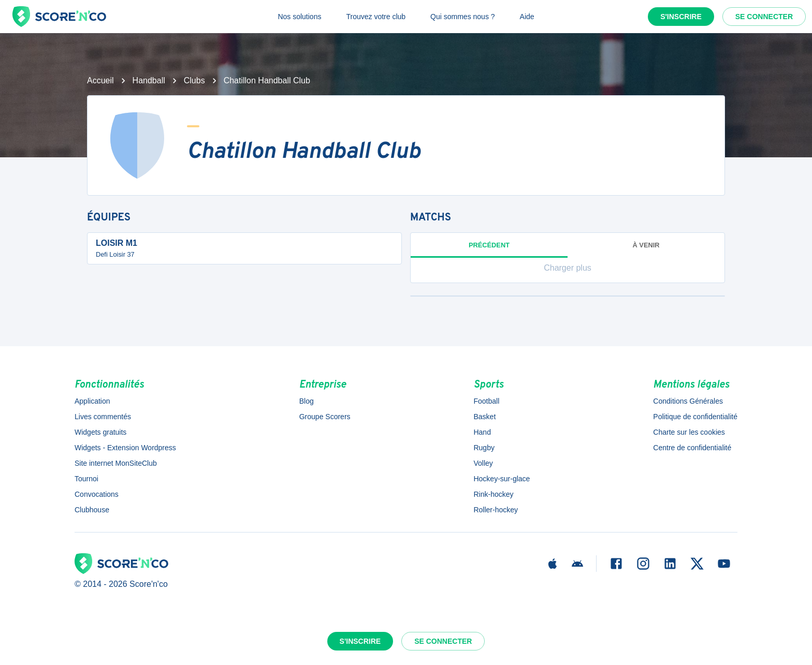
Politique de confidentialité (695, 417)
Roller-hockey (496, 510)
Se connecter (764, 17)
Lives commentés (103, 417)
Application (92, 401)
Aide (527, 17)
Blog (307, 401)
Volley (483, 463)
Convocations (97, 494)
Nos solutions (299, 17)
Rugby (484, 448)
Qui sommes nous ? (463, 17)
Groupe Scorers (325, 417)
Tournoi (86, 479)
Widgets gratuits (100, 432)
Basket (484, 417)
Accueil (100, 80)
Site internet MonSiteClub (116, 463)
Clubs (194, 80)
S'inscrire (681, 17)
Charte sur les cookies (689, 432)
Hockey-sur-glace (502, 479)
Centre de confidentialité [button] (692, 448)
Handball (149, 80)
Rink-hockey (493, 494)
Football (486, 401)
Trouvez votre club (376, 17)
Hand (482, 432)
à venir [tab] (646, 245)
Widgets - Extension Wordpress (125, 448)
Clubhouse (92, 510)
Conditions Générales (688, 401)
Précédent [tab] (489, 249)
